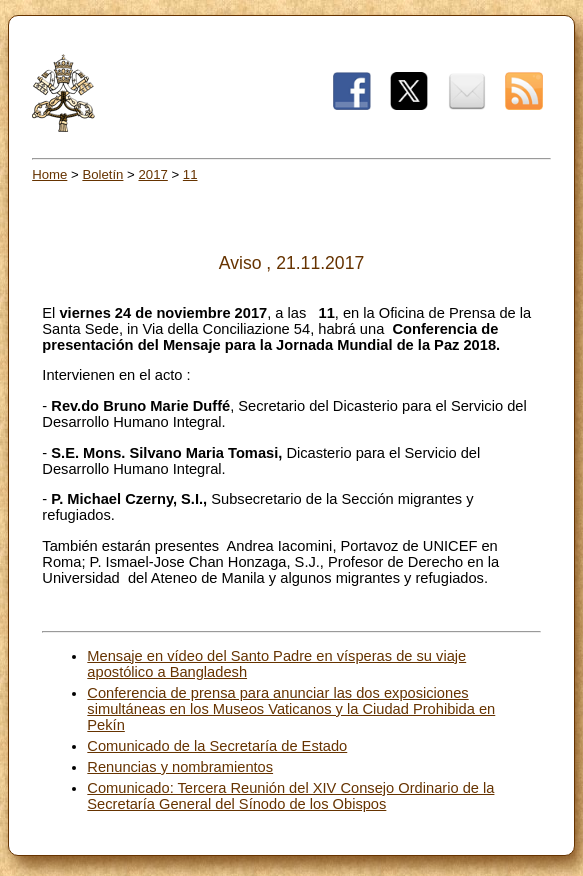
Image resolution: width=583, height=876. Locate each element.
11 (190, 174)
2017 (152, 174)
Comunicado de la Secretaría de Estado (217, 746)
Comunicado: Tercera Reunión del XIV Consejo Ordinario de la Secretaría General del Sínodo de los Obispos (290, 796)
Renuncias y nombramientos (180, 767)
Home (49, 174)
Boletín (102, 174)
